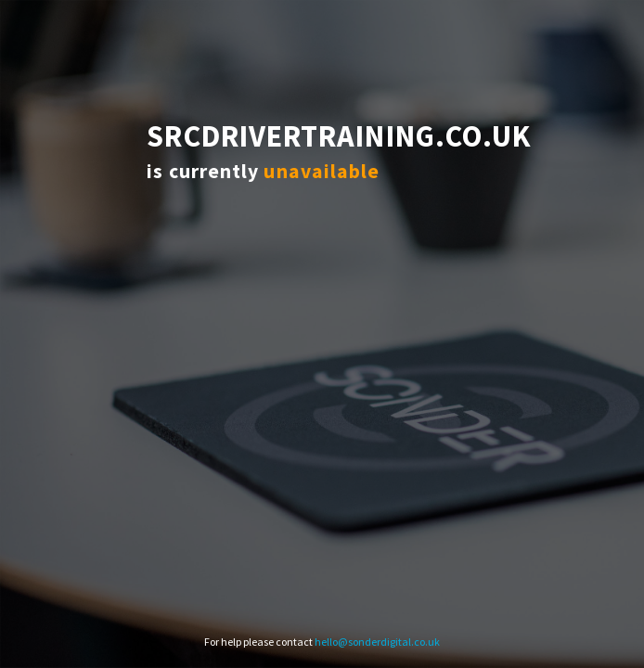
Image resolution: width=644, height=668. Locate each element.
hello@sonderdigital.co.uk (377, 642)
